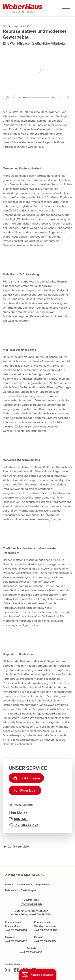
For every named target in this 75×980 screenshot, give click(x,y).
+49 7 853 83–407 (26, 825)
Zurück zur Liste (18, 846)
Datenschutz (25, 884)
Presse (9, 884)
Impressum (43, 884)
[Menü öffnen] (66, 8)
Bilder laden (25, 790)
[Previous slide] (60, 97)
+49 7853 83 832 (31, 904)
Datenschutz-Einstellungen (20, 890)
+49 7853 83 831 (16, 930)
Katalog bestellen (37, 975)
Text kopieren (26, 778)
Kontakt (21, 819)
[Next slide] (68, 97)
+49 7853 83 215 (45, 941)
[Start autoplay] (7, 97)
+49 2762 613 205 (46, 930)
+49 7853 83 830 (31, 952)
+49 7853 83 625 (16, 941)
